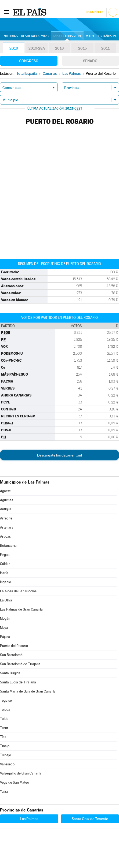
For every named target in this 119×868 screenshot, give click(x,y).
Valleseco (7, 764)
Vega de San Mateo (15, 782)
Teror (4, 728)
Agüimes (7, 500)
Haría (4, 573)
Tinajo (5, 746)
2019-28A (37, 48)
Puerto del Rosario (14, 646)
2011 (105, 48)
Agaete (5, 491)
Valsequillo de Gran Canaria (21, 773)
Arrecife (6, 518)
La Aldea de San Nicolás (18, 591)
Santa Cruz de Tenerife (90, 819)
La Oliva (6, 600)
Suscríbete (95, 12)
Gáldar (5, 564)
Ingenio (6, 582)
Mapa (90, 36)
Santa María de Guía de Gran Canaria (28, 691)
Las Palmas (29, 819)
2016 (59, 48)
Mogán (5, 618)
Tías (3, 737)
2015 (82, 48)
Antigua (6, 509)
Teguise (6, 700)
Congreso (29, 61)
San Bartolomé (11, 655)
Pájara (5, 637)
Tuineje (6, 755)
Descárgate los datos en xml (59, 455)
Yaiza (4, 792)
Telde (4, 719)
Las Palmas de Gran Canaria (21, 609)
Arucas (5, 536)
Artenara (7, 527)
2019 (14, 48)
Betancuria (8, 546)
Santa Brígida (10, 673)
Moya (4, 628)
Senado (90, 61)
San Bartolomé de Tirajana (20, 664)
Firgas (5, 555)
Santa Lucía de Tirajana (18, 682)
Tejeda (5, 710)
